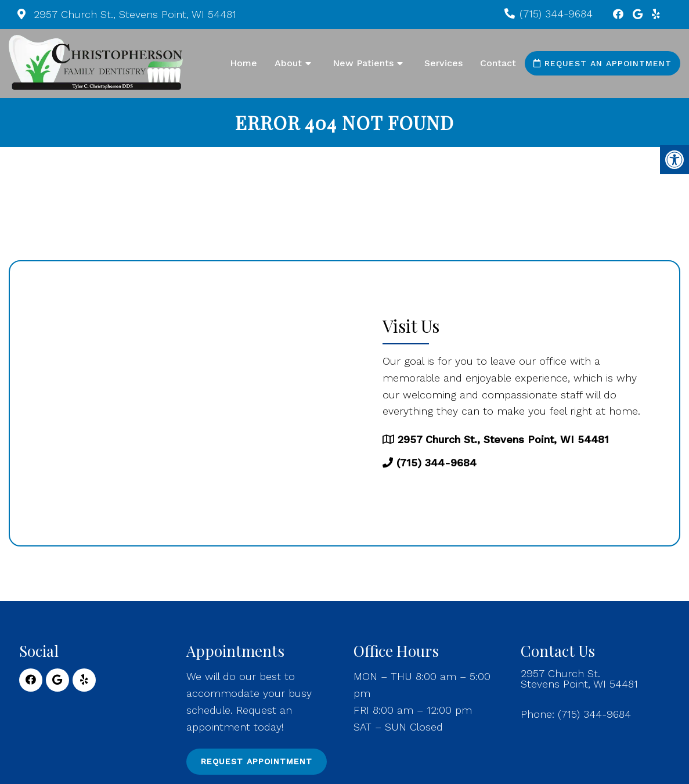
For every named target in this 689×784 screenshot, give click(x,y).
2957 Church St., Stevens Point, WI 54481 (133, 14)
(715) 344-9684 (556, 14)
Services (443, 63)
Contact (498, 63)
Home (244, 63)
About (288, 63)
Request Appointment (257, 761)
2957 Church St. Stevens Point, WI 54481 (579, 679)
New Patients (363, 63)
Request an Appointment (603, 63)
